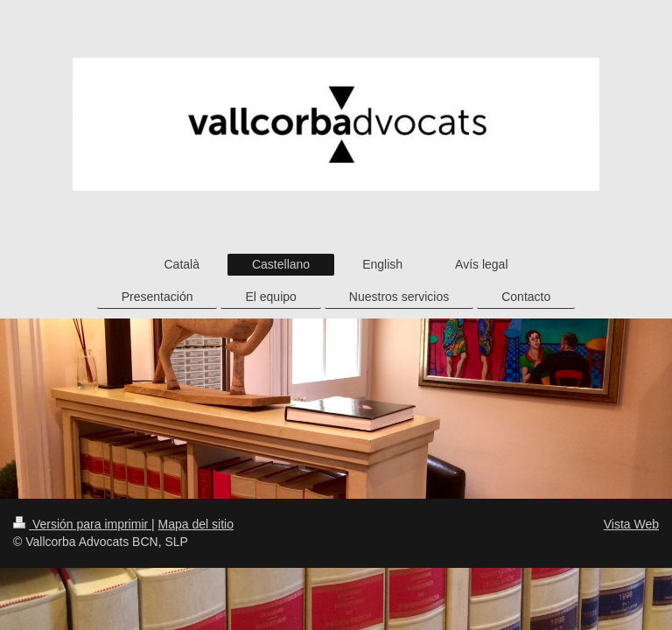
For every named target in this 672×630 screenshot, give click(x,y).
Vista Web (631, 524)
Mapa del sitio (196, 524)
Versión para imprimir (82, 524)
